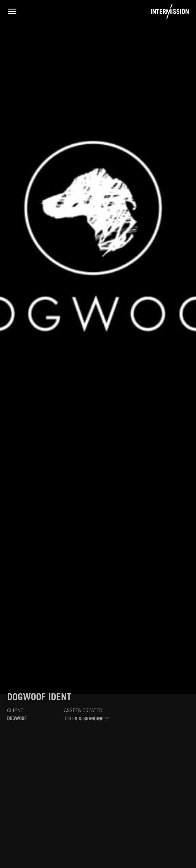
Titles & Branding (86, 720)
